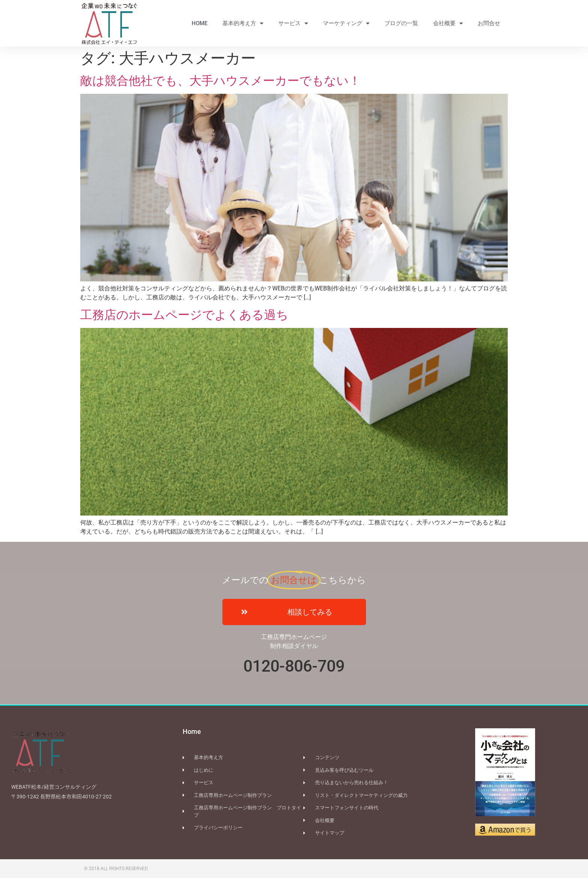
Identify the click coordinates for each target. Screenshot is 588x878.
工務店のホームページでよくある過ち (184, 315)
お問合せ (489, 23)
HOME (199, 23)
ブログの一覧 (401, 23)
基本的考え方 (243, 23)
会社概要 (448, 23)
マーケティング (346, 23)
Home (192, 731)
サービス (293, 23)
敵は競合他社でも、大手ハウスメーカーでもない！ (220, 81)
